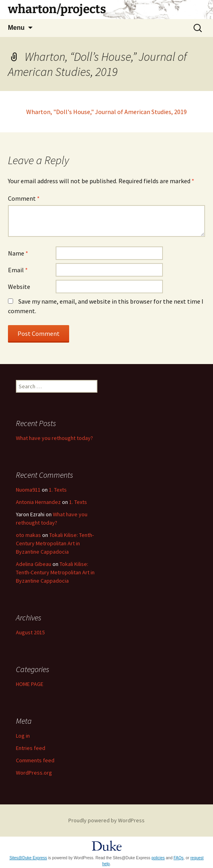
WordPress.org (34, 773)
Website (19, 287)
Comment (24, 198)
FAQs (179, 858)
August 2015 (30, 632)
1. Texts (58, 490)
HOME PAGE (30, 684)
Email (18, 270)
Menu (16, 28)
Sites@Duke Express (28, 858)
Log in (23, 736)
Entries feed (31, 748)
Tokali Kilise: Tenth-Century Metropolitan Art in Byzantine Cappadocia (55, 543)
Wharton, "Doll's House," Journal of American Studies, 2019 (106, 112)
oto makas (28, 535)
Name (18, 253)
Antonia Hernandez (38, 502)
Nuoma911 (28, 490)
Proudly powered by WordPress (106, 820)
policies (158, 858)
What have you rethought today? (54, 438)
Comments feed (35, 760)
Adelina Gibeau (34, 564)
